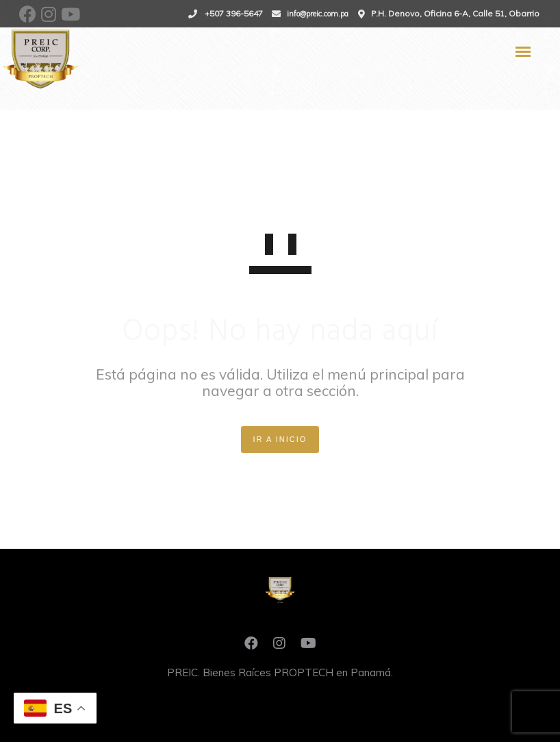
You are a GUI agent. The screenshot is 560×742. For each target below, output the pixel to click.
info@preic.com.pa (318, 14)
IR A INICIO (280, 439)
